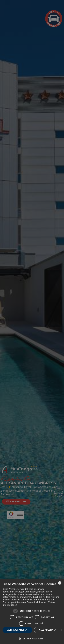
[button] (32, 638)
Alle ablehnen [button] (48, 630)
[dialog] (32, 611)
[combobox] (60, 583)
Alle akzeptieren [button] (17, 630)
